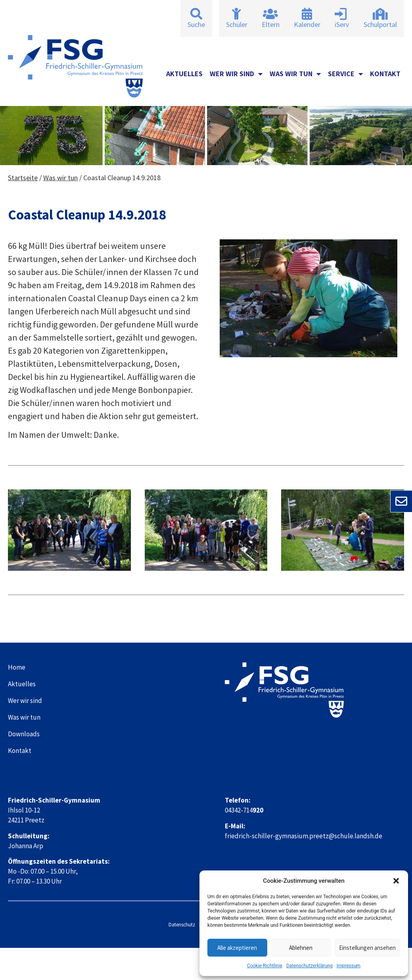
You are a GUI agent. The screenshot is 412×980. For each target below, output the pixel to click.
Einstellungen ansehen (367, 948)
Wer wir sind (236, 74)
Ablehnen (301, 948)
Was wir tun (295, 74)
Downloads (24, 734)
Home (17, 667)
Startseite (23, 178)
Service (345, 74)
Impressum (349, 966)
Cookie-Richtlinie (265, 966)
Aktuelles (184, 74)
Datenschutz (182, 925)
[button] (396, 881)
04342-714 (244, 810)
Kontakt (385, 74)
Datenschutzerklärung (309, 966)
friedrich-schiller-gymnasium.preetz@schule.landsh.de (304, 836)
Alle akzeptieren (237, 948)
